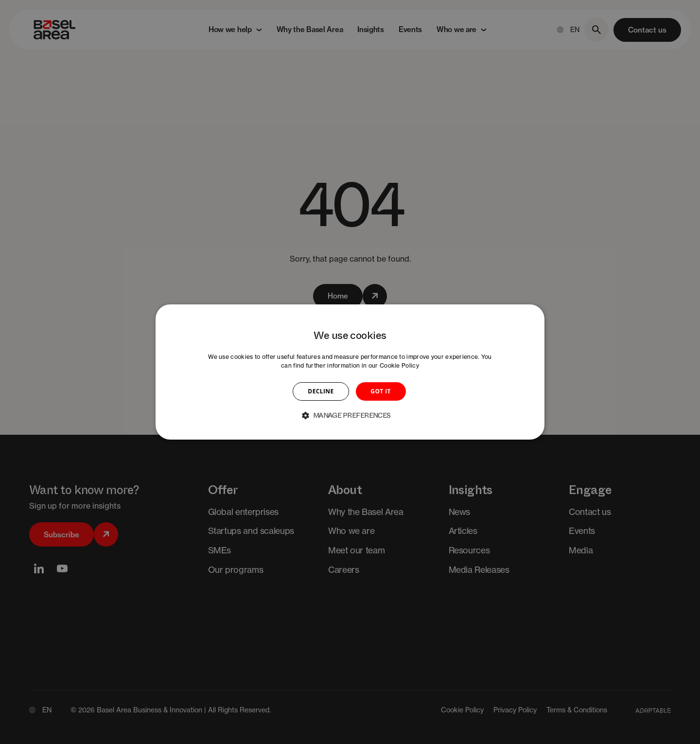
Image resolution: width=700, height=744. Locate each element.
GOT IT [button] (381, 391)
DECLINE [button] (321, 391)
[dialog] (350, 372)
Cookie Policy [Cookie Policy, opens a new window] (399, 365)
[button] (350, 415)
